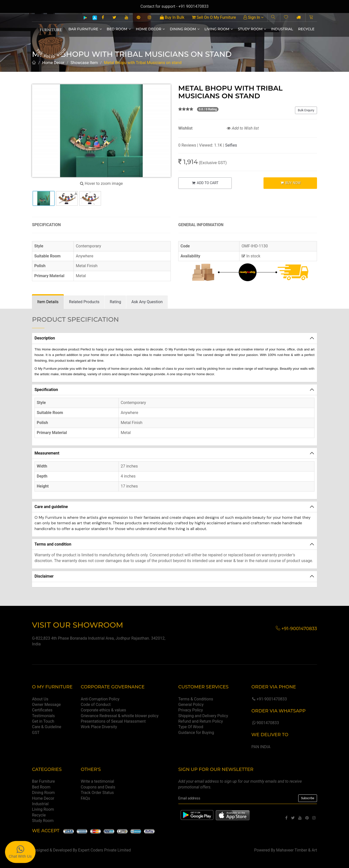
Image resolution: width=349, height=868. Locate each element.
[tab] (48, 302)
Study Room (252, 29)
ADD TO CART (205, 183)
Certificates (42, 710)
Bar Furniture (85, 29)
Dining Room (185, 29)
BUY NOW (290, 183)
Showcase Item (84, 63)
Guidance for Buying (196, 733)
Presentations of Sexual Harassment (113, 721)
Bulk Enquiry (306, 110)
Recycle (306, 29)
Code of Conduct (96, 705)
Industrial (282, 29)
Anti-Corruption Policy (100, 699)
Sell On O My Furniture (214, 17)
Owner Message (46, 705)
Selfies (231, 145)
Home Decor (150, 29)
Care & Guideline (47, 727)
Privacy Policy (191, 710)
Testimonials (43, 716)
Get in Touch (43, 721)
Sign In (253, 17)
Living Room (219, 29)
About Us (40, 699)
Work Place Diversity (99, 727)
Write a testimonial (97, 781)
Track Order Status (97, 793)
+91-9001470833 (269, 699)
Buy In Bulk (172, 17)
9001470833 (265, 723)
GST (36, 733)
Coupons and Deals (98, 787)
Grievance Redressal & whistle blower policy (120, 716)
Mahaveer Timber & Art (297, 850)
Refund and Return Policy (201, 721)
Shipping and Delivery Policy (203, 716)
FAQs (85, 798)
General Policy (191, 705)
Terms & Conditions (196, 699)
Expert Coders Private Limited (104, 850)
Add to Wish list (243, 128)
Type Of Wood (191, 727)
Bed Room (119, 29)
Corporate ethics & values (103, 710)
